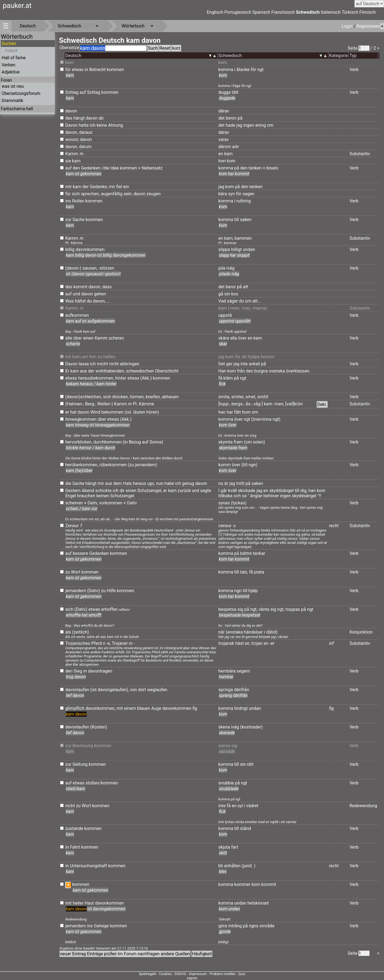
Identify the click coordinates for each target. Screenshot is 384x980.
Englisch (215, 12)
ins (68, 201)
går (224, 491)
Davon (71, 125)
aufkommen (77, 315)
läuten (139, 412)
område (267, 926)
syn (232, 194)
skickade (247, 491)
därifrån (242, 690)
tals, (244, 572)
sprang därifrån (233, 695)
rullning (244, 201)
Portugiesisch (238, 12)
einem (130, 708)
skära (224, 338)
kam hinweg (77, 425)
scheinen (74, 503)
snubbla (226, 783)
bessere (80, 553)
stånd (245, 828)
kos (235, 294)
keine (102, 125)
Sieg (78, 671)
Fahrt (75, 847)
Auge (156, 708)
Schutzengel (149, 491)
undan (249, 249)
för (253, 70)
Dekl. (322, 404)
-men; (279, 404)
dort (142, 690)
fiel (119, 187)
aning (260, 125)
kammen (243, 238)
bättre (246, 553)
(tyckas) (239, 503)
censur (225, 526)
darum (85, 147)
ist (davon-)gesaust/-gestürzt (93, 274)
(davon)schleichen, (84, 397)
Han (222, 371)
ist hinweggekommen (109, 425)
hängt (79, 118)
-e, (109, 643)
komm (225, 465)
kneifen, (153, 397)
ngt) (277, 419)
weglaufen (157, 690)
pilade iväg (229, 274)
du (89, 301)
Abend (88, 491)
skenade (227, 733)
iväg (231, 268)
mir (68, 187)
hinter (121, 378)
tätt (235, 92)
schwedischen (140, 371)
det (221, 118)
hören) (153, 412)
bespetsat (251, 615)
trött (240, 483)
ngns (254, 926)
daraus (86, 132)
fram (238, 442)
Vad (222, 301)
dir (122, 491)
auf (83, 92)
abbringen (130, 364)
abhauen (170, 397)
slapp (224, 255)
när (221, 632)
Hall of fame (14, 58)
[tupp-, (224, 404)
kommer (242, 884)
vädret (252, 806)
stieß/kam (76, 789)
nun (160, 483)
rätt (250, 764)
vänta (264, 609)
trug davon (76, 677)
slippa (224, 249)
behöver (271, 496)
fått (237, 412)
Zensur (72, 526)
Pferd (97, 643)
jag (239, 125)
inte (244, 364)
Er (67, 371)
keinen (103, 496)
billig (70, 249)
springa (226, 690)
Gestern (73, 491)
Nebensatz (152, 168)
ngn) (253, 465)
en (221, 154)
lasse (84, 364)
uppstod (227, 321)
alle (69, 338)
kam (70, 62)
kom (223, 62)
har (230, 412)
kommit (269, 884)
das (69, 118)
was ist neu (13, 86)
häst (239, 643)
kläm (228, 378)
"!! (319, 496)
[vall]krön (294, 404)
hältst (80, 301)
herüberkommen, (82, 465)
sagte (206, 491)
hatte (84, 125)
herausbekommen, (96, 378)
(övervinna (261, 419)
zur (68, 220)
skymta (225, 442)
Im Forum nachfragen (139, 954)
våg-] (258, 404)
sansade (227, 751)
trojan (257, 643)
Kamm (72, 154)
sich (76, 194)
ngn (238, 591)
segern (243, 671)
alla (234, 338)
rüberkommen (113, 465)
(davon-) (73, 268)
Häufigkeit (202, 954)
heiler (78, 903)
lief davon (75, 695)
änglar (256, 496)
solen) (259, 442)
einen (88, 338)
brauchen (86, 496)
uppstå (225, 315)
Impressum (198, 974)
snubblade (229, 789)
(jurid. (247, 866)
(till (244, 465)
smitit (263, 397)
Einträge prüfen (102, 954)
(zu (131, 465)
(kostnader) (251, 727)
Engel (71, 496)
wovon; (72, 139)
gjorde (225, 932)
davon (71, 111)
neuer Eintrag (73, 954)
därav (224, 111)
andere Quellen (175, 954)
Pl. (135, 404)
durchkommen (108, 442)
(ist (93, 690)
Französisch (283, 12)
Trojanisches (78, 643)
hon (222, 161)
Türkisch (350, 12)
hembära (227, 671)
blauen (144, 708)
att (246, 287)
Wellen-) (105, 404)
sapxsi (192, 978)
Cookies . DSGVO (173, 974)
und (76, 294)
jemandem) (146, 465)
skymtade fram (233, 448)
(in (125, 442)
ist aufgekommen (98, 321)
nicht (114, 364)
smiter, (238, 397)
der (85, 187)
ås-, (249, 404)
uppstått (243, 321)
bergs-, (238, 404)
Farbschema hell (17, 109)
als (68, 632)
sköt (223, 853)
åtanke (243, 70)
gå (221, 294)
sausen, (90, 268)
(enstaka (234, 632)
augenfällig (112, 194)
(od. (128, 412)
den (76, 168)
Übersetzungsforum (21, 93)
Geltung (80, 764)
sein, (128, 194)
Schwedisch (308, 12)
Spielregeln (148, 974)
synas (224, 503)
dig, (304, 491)
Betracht (97, 70)
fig (195, 708)
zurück (184, 491)
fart (235, 847)
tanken (255, 168)
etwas (78, 70)
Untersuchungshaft (89, 866)
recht (334, 526)
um (85, 357)
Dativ (132, 503)
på (240, 118)
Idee (115, 168)
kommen (115, 70)
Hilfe (111, 591)
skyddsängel (281, 491)
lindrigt (241, 708)
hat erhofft (91, 615)
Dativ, (93, 503)
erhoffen (109, 609)
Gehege (101, 926)
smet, (251, 397)
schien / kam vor (82, 509)
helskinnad (258, 903)
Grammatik (12, 101)
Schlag (72, 92)
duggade (227, 98)
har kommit (238, 174)
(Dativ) (93, 591)
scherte (73, 344)
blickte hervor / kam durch (91, 448)
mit (120, 708)
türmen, (137, 397)
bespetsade (230, 615)
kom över (228, 425)
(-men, (234, 308)
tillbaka (225, 496)
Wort (76, 572)
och (237, 496)
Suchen (9, 43)
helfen (109, 357)
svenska (277, 371)
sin (227, 294)
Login (348, 26)
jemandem (76, 591)
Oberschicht (167, 371)
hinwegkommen (81, 419)
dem (118, 483)
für (68, 70)
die (68, 483)
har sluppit (240, 255)
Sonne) (156, 442)
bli (221, 866)
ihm (93, 357)
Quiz (242, 974)
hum (246, 412)
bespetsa (227, 609)
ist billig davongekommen (121, 255)
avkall (254, 364)
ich (93, 125)
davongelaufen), (113, 690)
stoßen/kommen (102, 783)
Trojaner (120, 643)
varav (224, 139)
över (242, 338)
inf (332, 643)
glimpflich (75, 708)
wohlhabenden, (110, 371)
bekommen (112, 412)
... (108, 301)
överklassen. (298, 371)
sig (240, 609)
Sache (78, 220)
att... (257, 301)
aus (83, 371)
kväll (233, 491)
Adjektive (11, 72)
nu (221, 483)
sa (244, 496)
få (220, 378)
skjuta (224, 847)
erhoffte (73, 615)
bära (223, 194)
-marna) (259, 308)
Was (70, 301)
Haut (89, 903)
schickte (103, 491)
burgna (261, 371)
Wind (95, 412)
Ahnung (116, 125)
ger (229, 364)
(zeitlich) (81, 632)
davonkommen (90, 249)
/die (106, 168)
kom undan (229, 909)
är (226, 483)
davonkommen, (101, 708)
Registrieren (368, 26)
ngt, (254, 609)
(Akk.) (146, 378)
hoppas (293, 609)
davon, (72, 132)
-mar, (246, 308)
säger (233, 301)
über (78, 338)
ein (126, 187)
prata (259, 572)
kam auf (74, 321)
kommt (81, 287)
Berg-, (91, 404)
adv (235, 147)
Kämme (146, 404)
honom (268, 357)
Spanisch (261, 12)
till (237, 220)
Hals (127, 483)
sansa (224, 746)
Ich (68, 357)
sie (68, 161)
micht (102, 364)
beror (231, 287)
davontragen (100, 671)
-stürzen (106, 268)
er (67, 412)
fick (222, 384)
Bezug (135, 442)
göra (223, 926)
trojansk (226, 643)
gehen (100, 294)
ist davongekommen (106, 909)
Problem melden (223, 974)
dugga (225, 92)
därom (225, 147)
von (134, 690)
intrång (235, 926)
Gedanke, (99, 187)
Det (222, 364)
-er (272, 643)
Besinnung (83, 746)
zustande (74, 828)
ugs (151, 483)
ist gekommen (88, 174)
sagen (248, 194)
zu (100, 357)
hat (73, 412)
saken (246, 220)
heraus (140, 483)
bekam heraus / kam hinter (91, 384)
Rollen (78, 201)
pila (222, 268)
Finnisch (368, 12)
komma (226, 70)
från (241, 371)
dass (107, 287)
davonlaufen (77, 690)
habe (169, 483)
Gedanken (91, 168)
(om (248, 442)
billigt (237, 249)
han (222, 412)
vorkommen (111, 503)
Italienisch (331, 12)
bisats (272, 168)
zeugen (153, 194)
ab (101, 118)
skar (223, 344)
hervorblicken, (79, 442)
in (86, 70)
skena (224, 727)
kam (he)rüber (79, 471)
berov (231, 118)
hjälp (253, 591)
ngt (260, 70)
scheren (116, 338)
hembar (226, 677)
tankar (259, 553)
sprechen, (90, 194)
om (270, 125)
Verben (9, 65)
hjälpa (254, 357)
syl (240, 806)
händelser (253, 632)
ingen (249, 125)
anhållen (232, 866)
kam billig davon (81, 255)
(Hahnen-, (75, 404)
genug (188, 483)
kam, (229, 238)
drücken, (120, 397)
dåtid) (272, 632)
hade (231, 125)
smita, (224, 397)
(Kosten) (99, 727)
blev (223, 872)
